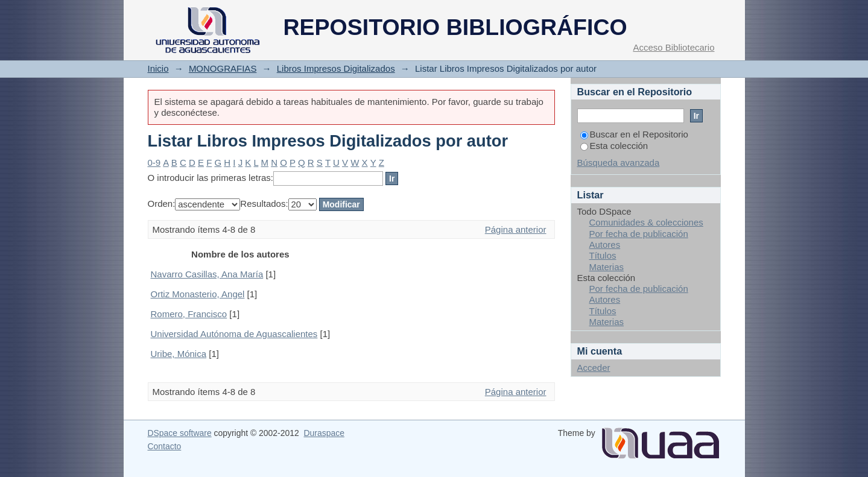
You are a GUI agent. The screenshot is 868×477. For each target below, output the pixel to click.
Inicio (158, 68)
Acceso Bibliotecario (673, 47)
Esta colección (614, 146)
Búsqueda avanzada (619, 163)
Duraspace (324, 433)
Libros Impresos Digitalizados (336, 68)
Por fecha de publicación (639, 234)
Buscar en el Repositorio (634, 134)
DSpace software (180, 433)
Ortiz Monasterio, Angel (198, 294)
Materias (607, 267)
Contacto (165, 446)
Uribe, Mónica (179, 354)
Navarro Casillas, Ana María (207, 274)
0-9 (154, 163)
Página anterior (516, 229)
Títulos (603, 255)
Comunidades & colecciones (646, 222)
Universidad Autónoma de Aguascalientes (234, 334)
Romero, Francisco (189, 314)
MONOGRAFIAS (223, 68)
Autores (605, 245)
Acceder (594, 368)
